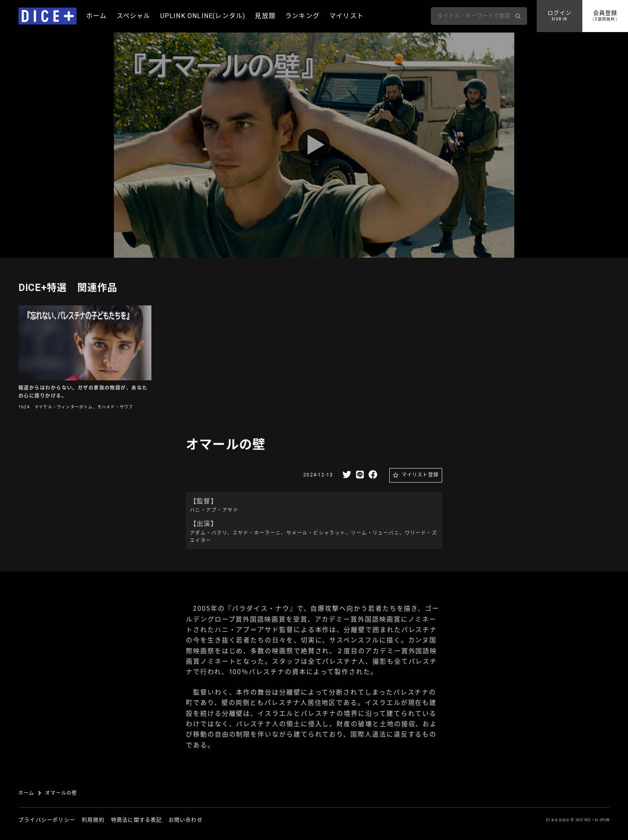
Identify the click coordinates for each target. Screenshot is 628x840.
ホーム (97, 16)
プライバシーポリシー (47, 820)
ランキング (302, 16)
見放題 (265, 16)
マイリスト (346, 16)
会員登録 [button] (605, 16)
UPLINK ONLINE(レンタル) (203, 16)
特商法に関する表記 (137, 820)
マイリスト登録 (420, 475)
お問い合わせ (186, 820)
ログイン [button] (560, 16)
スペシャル (134, 16)
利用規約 (93, 820)
